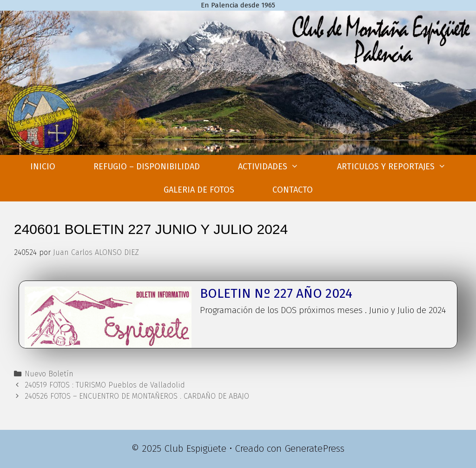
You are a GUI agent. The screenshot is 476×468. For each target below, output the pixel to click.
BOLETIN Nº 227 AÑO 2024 (276, 293)
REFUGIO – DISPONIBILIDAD (147, 167)
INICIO (43, 167)
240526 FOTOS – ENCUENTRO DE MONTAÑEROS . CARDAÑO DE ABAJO (137, 396)
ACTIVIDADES (278, 167)
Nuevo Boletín (49, 374)
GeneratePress (314, 448)
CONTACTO (293, 190)
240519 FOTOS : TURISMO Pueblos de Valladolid (105, 385)
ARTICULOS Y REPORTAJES (401, 167)
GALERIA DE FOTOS (199, 190)
